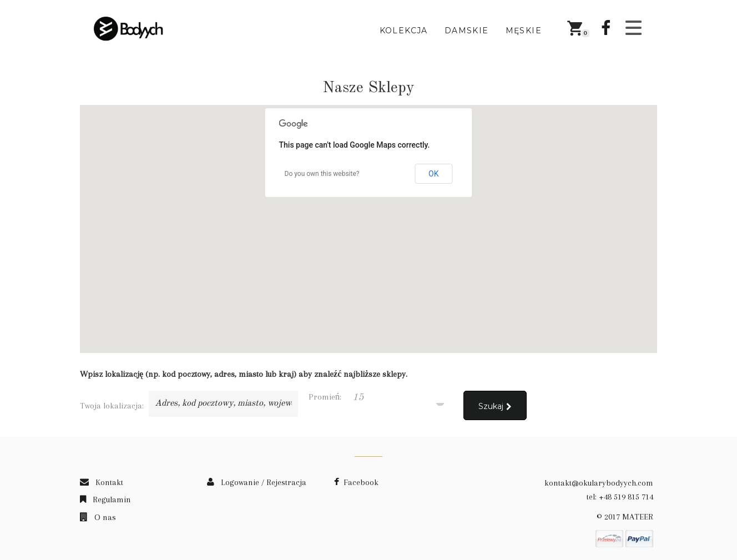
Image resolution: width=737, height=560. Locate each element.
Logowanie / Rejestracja (257, 482)
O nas (98, 517)
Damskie (467, 31)
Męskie (524, 31)
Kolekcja (404, 31)
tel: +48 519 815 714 (620, 497)
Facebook (356, 482)
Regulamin (105, 500)
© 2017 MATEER (625, 517)
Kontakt (102, 482)
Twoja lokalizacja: (112, 406)
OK (433, 174)
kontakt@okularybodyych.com (599, 483)
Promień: (325, 397)
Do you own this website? (322, 174)
